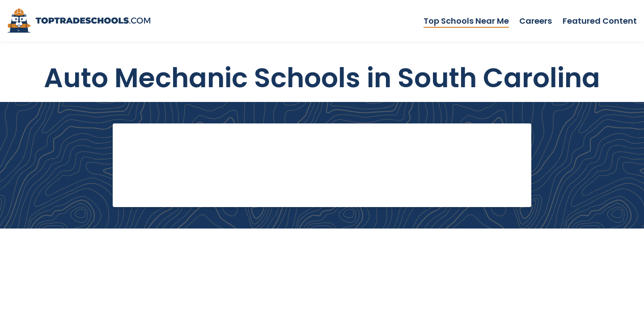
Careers (536, 21)
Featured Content (600, 21)
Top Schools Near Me (466, 21)
